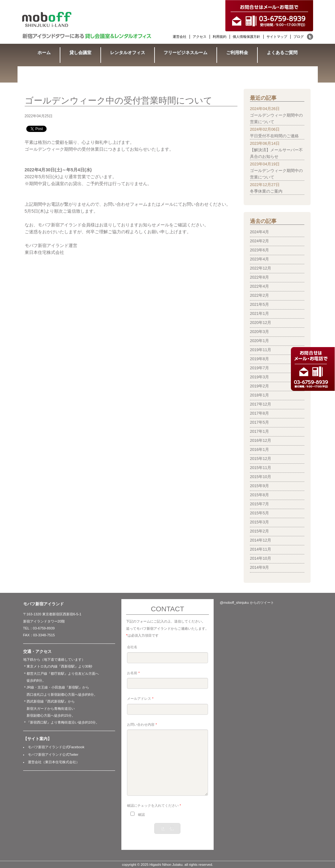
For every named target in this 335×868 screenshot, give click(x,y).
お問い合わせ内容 (142, 724)
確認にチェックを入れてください (154, 805)
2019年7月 (259, 368)
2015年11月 (261, 468)
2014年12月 (261, 540)
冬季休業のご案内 (266, 191)
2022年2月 (259, 295)
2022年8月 (259, 277)
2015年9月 (259, 486)
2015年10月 (261, 477)
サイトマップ (277, 37)
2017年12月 (261, 404)
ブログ (299, 37)
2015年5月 (259, 513)
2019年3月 (259, 377)
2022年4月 (259, 286)
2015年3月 (259, 522)
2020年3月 (259, 332)
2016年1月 (259, 450)
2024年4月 (259, 232)
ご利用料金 (237, 53)
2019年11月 (261, 350)
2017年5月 (259, 422)
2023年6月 (259, 250)
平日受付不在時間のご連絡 (274, 136)
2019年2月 (259, 386)
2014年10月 (261, 558)
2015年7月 (259, 504)
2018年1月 (259, 395)
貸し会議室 (80, 53)
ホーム (44, 53)
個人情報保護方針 (246, 37)
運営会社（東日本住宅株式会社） (54, 762)
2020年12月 (261, 323)
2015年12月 (261, 459)
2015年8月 (259, 495)
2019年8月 (259, 359)
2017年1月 (259, 431)
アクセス (200, 37)
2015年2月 (259, 531)
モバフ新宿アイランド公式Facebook (56, 747)
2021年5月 (259, 305)
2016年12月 (261, 441)
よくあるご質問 (282, 53)
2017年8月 (259, 413)
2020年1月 (259, 341)
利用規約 (220, 37)
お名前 (133, 673)
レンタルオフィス (128, 53)
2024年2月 (259, 241)
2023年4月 (259, 259)
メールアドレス (140, 699)
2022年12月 (261, 268)
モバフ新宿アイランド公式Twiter (53, 754)
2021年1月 (259, 314)
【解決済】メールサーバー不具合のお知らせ (276, 153)
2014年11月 (261, 549)
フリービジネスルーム (185, 53)
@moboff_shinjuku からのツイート (247, 603)
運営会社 (180, 37)
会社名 (132, 647)
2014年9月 (259, 568)
